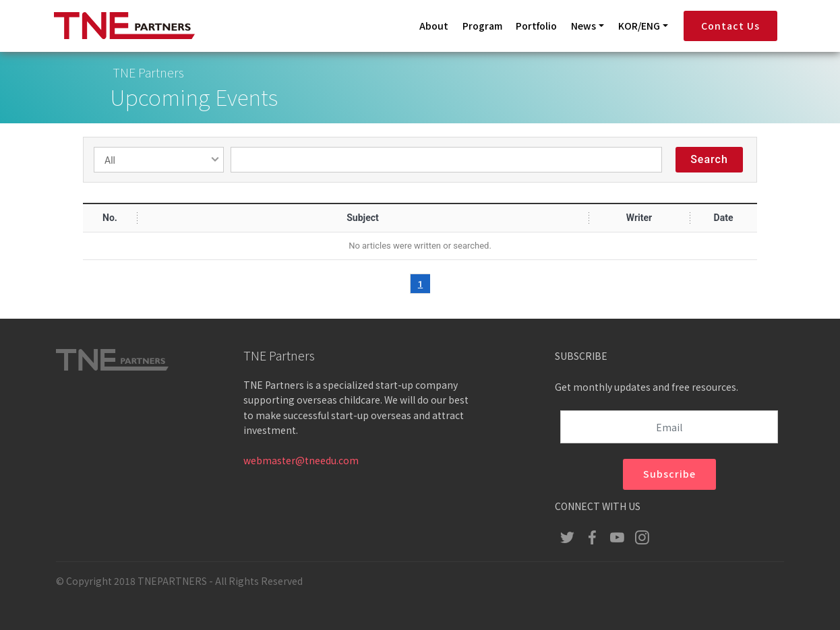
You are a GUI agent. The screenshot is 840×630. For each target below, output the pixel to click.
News (583, 26)
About (434, 26)
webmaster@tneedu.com (301, 463)
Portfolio (536, 26)
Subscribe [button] (669, 475)
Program (482, 26)
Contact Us (730, 26)
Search (709, 161)
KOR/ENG (639, 26)
